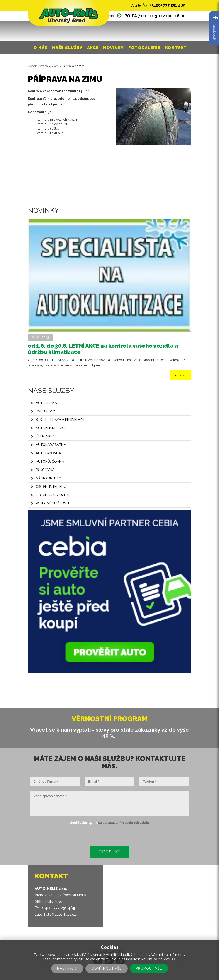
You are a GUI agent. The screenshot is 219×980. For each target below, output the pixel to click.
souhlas (96, 955)
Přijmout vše (149, 968)
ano (95, 823)
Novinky (113, 48)
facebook (214, 28)
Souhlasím (79, 823)
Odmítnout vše (107, 968)
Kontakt (176, 48)
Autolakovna (48, 453)
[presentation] (62, 836)
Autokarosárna (51, 445)
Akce (93, 48)
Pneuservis (46, 411)
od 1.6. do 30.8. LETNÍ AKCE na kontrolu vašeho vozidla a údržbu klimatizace (103, 349)
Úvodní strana (38, 66)
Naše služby (67, 48)
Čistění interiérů (51, 487)
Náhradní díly (48, 478)
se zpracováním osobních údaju (124, 823)
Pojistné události (52, 503)
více (182, 375)
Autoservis (46, 403)
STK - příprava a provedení (60, 420)
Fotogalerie (144, 48)
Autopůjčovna (50, 461)
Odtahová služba (52, 495)
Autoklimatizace (51, 428)
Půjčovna (45, 470)
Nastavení (67, 968)
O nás (41, 48)
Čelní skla (45, 436)
